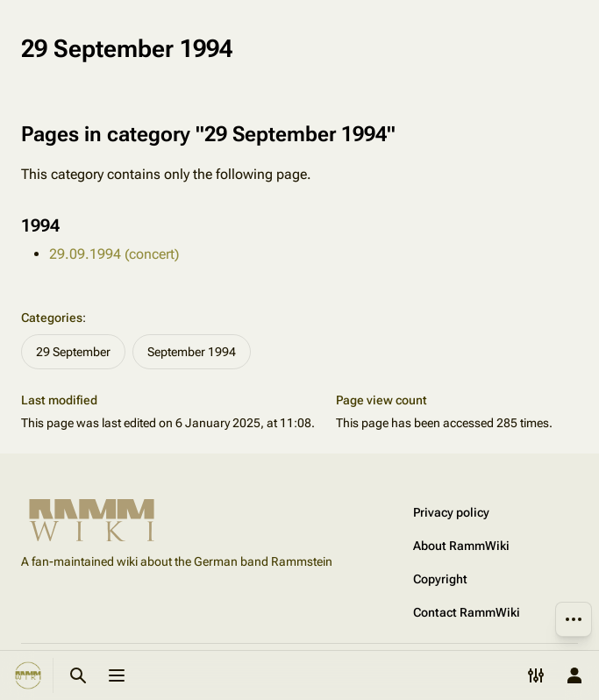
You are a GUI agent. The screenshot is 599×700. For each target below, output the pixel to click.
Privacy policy (451, 512)
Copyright (440, 579)
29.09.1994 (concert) (114, 254)
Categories (52, 318)
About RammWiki (461, 546)
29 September (73, 352)
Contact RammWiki (467, 612)
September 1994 (192, 352)
